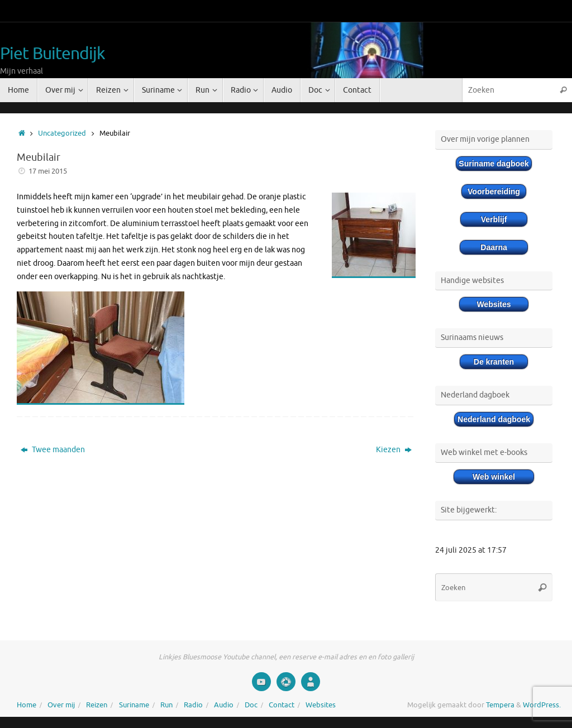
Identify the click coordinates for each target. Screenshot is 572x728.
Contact (282, 705)
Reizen (97, 705)
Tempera (500, 705)
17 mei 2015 (48, 171)
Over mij (61, 705)
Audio (224, 705)
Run (166, 705)
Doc (251, 705)
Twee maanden (53, 450)
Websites (321, 705)
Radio (193, 705)
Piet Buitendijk (53, 54)
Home (27, 705)
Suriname (134, 705)
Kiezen (394, 450)
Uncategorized (62, 133)
